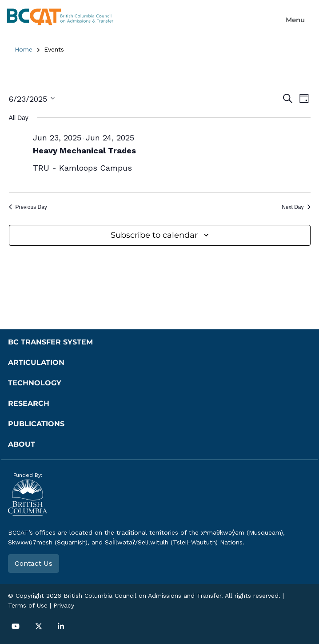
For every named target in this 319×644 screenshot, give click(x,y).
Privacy (64, 605)
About (22, 444)
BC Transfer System (50, 342)
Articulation (36, 362)
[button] (295, 20)
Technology (35, 383)
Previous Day (28, 207)
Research (29, 403)
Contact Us (34, 563)
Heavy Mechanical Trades (84, 150)
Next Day (296, 207)
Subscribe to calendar (154, 235)
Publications (36, 424)
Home (24, 49)
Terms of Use (28, 605)
